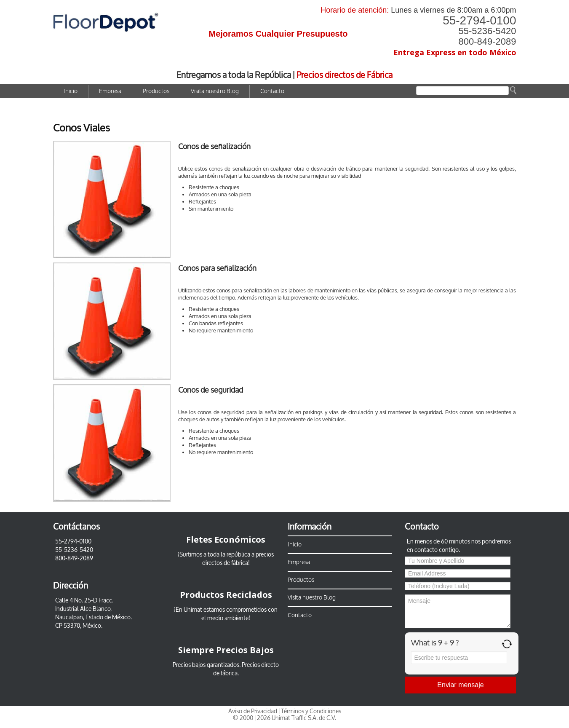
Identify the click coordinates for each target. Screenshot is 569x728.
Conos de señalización (214, 147)
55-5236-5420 (487, 31)
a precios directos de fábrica (238, 559)
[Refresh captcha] (507, 644)
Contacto (272, 91)
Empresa (110, 91)
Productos (156, 91)
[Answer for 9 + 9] (459, 658)
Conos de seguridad (211, 390)
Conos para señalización (217, 268)
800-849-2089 (487, 41)
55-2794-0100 (479, 20)
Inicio (71, 91)
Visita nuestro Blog (215, 91)
